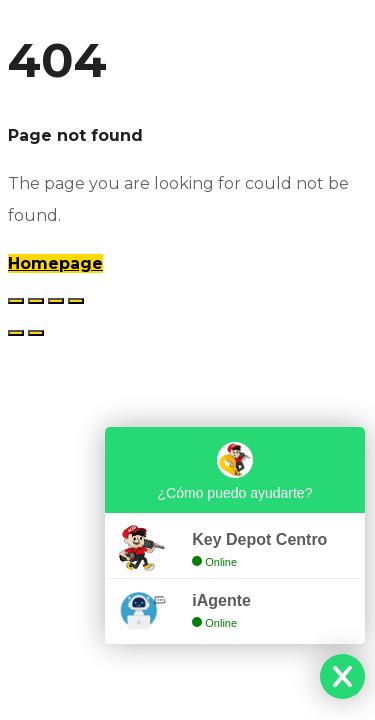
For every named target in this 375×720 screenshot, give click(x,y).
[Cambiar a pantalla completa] (36, 301)
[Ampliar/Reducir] (16, 301)
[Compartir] (56, 301)
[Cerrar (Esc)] (76, 301)
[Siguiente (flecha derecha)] (36, 333)
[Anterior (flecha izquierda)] (16, 333)
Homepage (55, 263)
